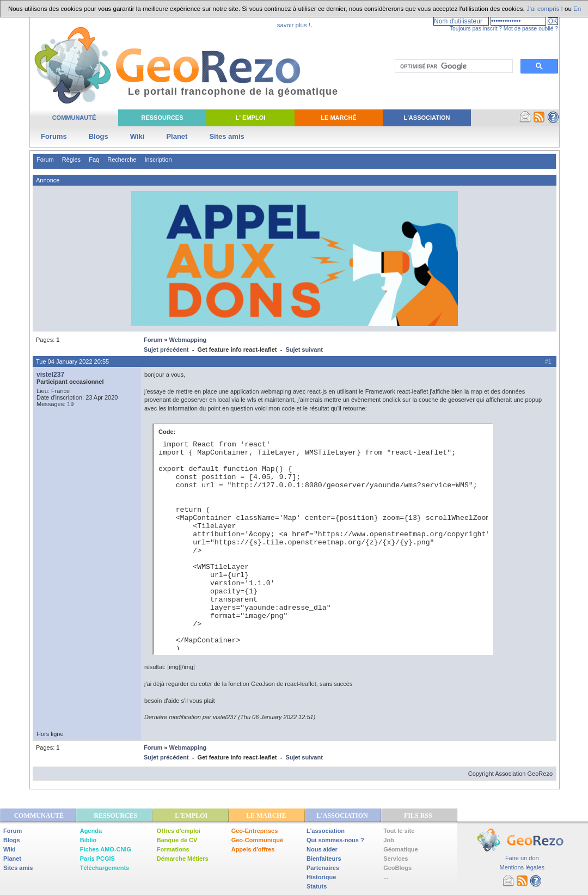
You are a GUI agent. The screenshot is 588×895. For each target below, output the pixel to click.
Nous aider (322, 849)
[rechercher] (453, 66)
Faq (94, 160)
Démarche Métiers (183, 859)
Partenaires (323, 868)
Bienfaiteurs (324, 859)
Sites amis (226, 136)
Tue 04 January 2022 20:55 (72, 361)
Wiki (137, 136)
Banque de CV (177, 840)
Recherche (122, 160)
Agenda (91, 831)
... (386, 877)
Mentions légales (522, 867)
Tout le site (399, 831)
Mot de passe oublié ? (531, 29)
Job (389, 840)
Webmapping (188, 340)
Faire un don (522, 858)
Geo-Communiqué (257, 840)
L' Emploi (251, 118)
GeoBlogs (397, 868)
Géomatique (401, 849)
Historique (321, 877)
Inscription (158, 160)
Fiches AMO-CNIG (106, 849)
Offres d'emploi (179, 831)
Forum (45, 160)
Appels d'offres (253, 849)
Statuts (317, 886)
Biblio (88, 840)
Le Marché (338, 118)
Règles (71, 160)
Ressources (162, 118)
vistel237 (50, 375)
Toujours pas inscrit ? (476, 29)
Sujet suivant (304, 350)
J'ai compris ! (545, 9)
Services (396, 859)
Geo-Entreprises (255, 831)
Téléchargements (105, 868)
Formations (173, 849)
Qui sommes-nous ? (335, 840)
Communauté (74, 118)
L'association (326, 831)
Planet (177, 136)
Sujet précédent (166, 350)
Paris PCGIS (97, 859)
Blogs (99, 136)
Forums (54, 136)
